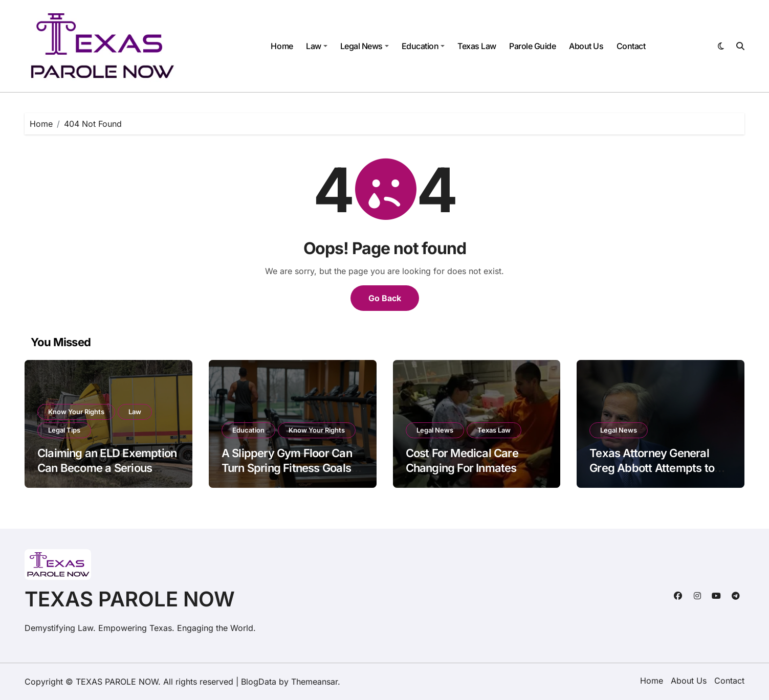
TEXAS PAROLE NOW (130, 599)
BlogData (259, 682)
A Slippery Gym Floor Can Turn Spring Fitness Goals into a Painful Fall (287, 468)
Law (317, 46)
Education (423, 46)
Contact (631, 46)
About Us (586, 46)
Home (282, 46)
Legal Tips (64, 430)
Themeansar (314, 682)
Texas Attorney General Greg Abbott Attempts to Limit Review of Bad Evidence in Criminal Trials (657, 475)
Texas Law (477, 46)
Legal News (365, 46)
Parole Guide (532, 46)
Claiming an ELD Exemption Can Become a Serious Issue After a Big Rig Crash (107, 468)
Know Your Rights (76, 412)
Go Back (385, 298)
